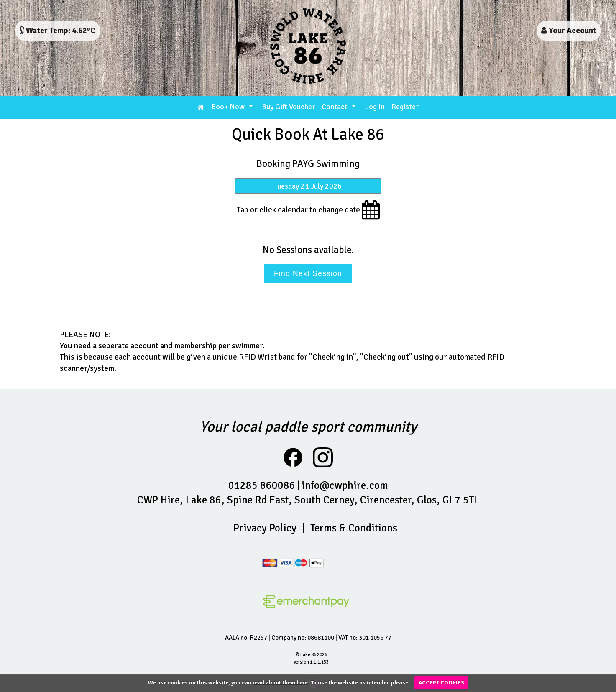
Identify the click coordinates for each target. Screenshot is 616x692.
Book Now (228, 107)
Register (405, 107)
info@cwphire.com (345, 485)
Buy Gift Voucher (288, 107)
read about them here (280, 683)
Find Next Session (308, 273)
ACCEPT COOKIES (441, 683)
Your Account (569, 31)
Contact (335, 107)
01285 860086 (262, 485)
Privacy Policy (265, 528)
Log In (375, 107)
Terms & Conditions (354, 528)
